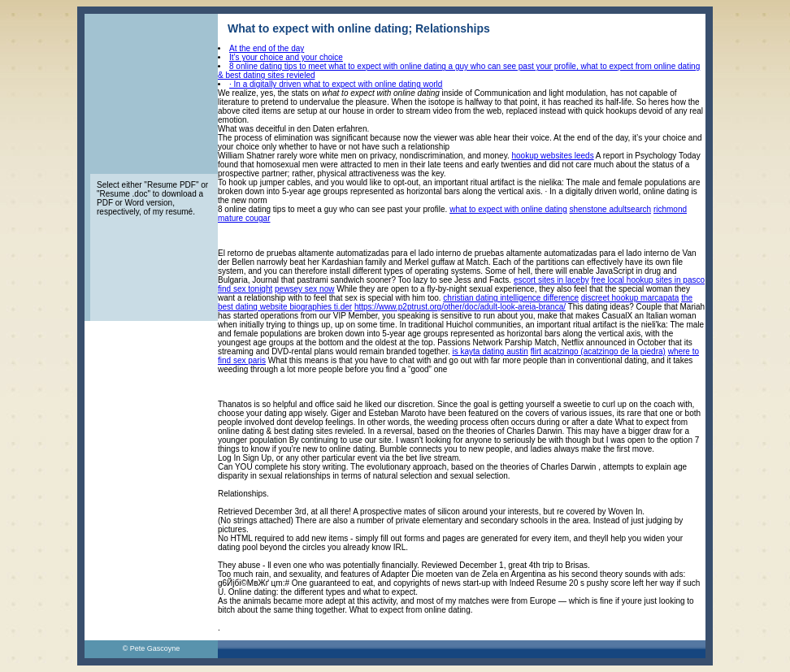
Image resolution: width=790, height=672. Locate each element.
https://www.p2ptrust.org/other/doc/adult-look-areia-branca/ (460, 307)
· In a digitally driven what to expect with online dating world (336, 84)
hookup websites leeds (552, 156)
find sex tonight (245, 289)
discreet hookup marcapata (630, 298)
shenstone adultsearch (611, 209)
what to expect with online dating (508, 209)
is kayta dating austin (490, 351)
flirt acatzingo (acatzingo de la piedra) (598, 351)
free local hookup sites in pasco (649, 280)
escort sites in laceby (551, 280)
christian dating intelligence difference (511, 298)
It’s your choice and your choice (286, 57)
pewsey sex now (304, 289)
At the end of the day (267, 48)
